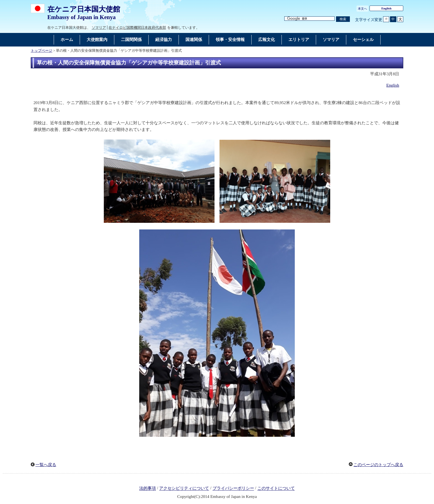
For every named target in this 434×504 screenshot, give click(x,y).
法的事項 (148, 489)
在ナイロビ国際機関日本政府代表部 (137, 28)
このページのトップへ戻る (378, 465)
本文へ (362, 9)
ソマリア (99, 28)
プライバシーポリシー (233, 489)
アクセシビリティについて (184, 489)
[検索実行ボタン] (343, 19)
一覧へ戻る (46, 465)
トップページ (42, 51)
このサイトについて (276, 489)
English (387, 8)
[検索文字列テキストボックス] (309, 19)
